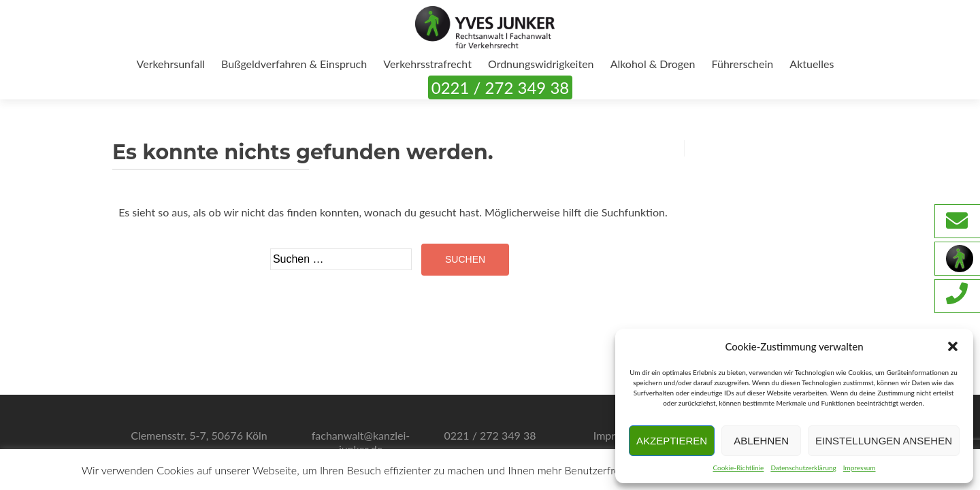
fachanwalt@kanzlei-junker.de (361, 442)
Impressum (860, 468)
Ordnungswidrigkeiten (541, 64)
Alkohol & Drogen (653, 64)
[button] (953, 346)
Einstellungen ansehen (884, 441)
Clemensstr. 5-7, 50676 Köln (199, 435)
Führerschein (743, 64)
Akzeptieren (672, 441)
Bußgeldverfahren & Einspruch (294, 64)
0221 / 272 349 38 (500, 87)
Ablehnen (761, 441)
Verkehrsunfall (171, 64)
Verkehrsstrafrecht (427, 64)
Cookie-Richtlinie (738, 468)
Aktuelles (812, 64)
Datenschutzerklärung (803, 468)
